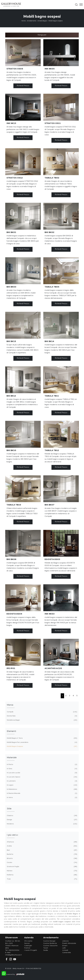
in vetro (42, 798)
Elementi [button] (11, 731)
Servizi (27, 943)
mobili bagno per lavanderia (42, 742)
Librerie (65, 941)
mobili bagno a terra (42, 738)
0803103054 (14, 950)
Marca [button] (10, 705)
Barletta (42, 854)
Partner (27, 948)
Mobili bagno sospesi (56, 21)
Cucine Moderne (50, 943)
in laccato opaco (42, 777)
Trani (42, 879)
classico (42, 816)
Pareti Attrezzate (69, 943)
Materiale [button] (12, 758)
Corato (42, 862)
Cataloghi (28, 946)
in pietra (42, 764)
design (42, 820)
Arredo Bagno (42, 21)
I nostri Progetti (31, 950)
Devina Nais (42, 716)
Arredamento (32, 21)
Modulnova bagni (42, 720)
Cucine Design (49, 941)
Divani (65, 946)
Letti (64, 948)
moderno (42, 824)
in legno (42, 785)
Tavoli (46, 948)
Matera (42, 871)
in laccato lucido (42, 773)
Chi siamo (28, 941)
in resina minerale (42, 793)
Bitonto (42, 858)
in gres (42, 769)
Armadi (65, 950)
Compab (42, 712)
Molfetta (42, 875)
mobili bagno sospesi (42, 746)
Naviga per (42, 35)
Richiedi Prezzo (23, 86)
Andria (42, 846)
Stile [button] (9, 809)
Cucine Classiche (50, 946)
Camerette (67, 953)
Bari (42, 850)
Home (24, 21)
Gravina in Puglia (42, 867)
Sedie (46, 950)
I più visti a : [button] (13, 835)
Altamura (42, 842)
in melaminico (42, 789)
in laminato (42, 781)
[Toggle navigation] (80, 5)
